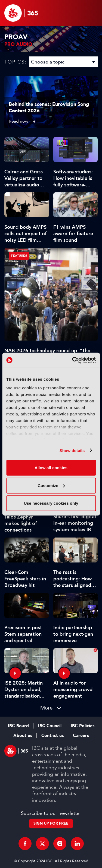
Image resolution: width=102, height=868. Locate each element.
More (47, 708)
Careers (81, 736)
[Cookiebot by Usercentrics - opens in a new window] (73, 360)
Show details (72, 450)
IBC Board (18, 726)
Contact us (52, 736)
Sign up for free (51, 823)
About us (23, 736)
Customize (51, 485)
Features (19, 256)
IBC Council (50, 726)
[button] (93, 13)
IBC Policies (83, 726)
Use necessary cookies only (51, 503)
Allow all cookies (51, 468)
